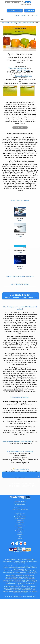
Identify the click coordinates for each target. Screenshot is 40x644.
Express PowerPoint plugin (24, 76)
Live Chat (23, 15)
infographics (12, 568)
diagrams (6, 568)
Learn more (18, 561)
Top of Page (7, 596)
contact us (20, 538)
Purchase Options (15, 11)
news (20, 536)
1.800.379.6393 (16, 509)
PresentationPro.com (16, 596)
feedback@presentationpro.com (13, 390)
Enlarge (20, 220)
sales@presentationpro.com (20, 508)
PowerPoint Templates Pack (18, 68)
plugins (19, 568)
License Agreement (20, 531)
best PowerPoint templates (18, 566)
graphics (34, 566)
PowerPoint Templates (16, 22)
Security (20, 533)
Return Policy (20, 535)
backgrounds (28, 566)
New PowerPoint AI (20, 526)
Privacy (20, 527)
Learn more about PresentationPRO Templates (17, 441)
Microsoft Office (31, 596)
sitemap (24, 596)
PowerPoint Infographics (20, 517)
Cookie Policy (20, 529)
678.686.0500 (24, 509)
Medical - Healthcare (28, 22)
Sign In (17, 15)
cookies (22, 560)
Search (29, 11)
